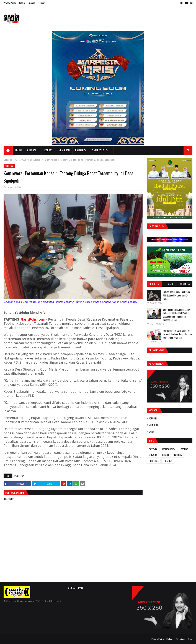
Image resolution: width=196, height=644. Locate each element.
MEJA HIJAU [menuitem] (64, 150)
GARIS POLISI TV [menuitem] (100, 150)
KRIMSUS (153, 455)
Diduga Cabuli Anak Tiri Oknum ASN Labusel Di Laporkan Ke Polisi (177, 295)
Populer (155, 284)
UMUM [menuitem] (18, 150)
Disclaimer (33, 3)
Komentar (185, 284)
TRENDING (168, 461)
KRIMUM (165, 455)
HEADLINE (184, 449)
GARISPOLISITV (168, 449)
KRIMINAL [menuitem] (32, 150)
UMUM (152, 432)
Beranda (8, 160)
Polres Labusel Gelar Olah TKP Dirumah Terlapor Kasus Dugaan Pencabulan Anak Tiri (177, 334)
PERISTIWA (20, 160)
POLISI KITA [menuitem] (81, 150)
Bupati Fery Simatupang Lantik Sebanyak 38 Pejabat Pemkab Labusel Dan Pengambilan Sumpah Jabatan (176, 315)
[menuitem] (8, 150)
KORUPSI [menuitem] (49, 150)
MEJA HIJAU (154, 425)
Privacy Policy (10, 3)
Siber (42, 3)
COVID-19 (153, 449)
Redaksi (22, 3)
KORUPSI (153, 418)
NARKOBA (178, 455)
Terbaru (170, 284)
